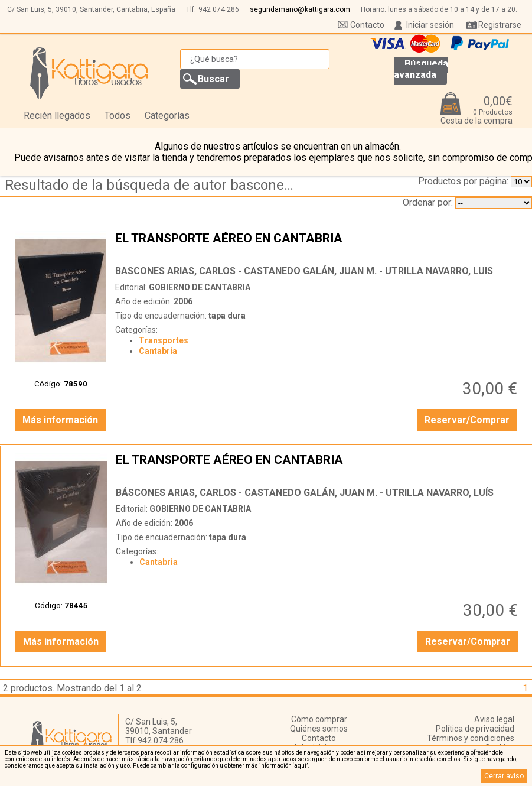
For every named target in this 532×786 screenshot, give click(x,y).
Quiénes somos (319, 729)
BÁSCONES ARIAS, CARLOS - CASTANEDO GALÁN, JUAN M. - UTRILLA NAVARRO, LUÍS (305, 493)
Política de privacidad (475, 729)
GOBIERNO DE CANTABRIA (200, 287)
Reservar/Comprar (467, 420)
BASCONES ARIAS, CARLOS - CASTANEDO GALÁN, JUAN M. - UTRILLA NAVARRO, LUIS (304, 271)
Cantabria (158, 351)
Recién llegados (57, 116)
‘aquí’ (300, 766)
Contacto (367, 25)
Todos (118, 116)
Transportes (164, 340)
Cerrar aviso (504, 776)
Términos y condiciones (471, 738)
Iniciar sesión (430, 25)
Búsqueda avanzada (421, 69)
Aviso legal (494, 719)
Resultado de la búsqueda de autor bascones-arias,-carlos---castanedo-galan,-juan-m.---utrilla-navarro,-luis (154, 185)
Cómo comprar (319, 719)
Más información (60, 420)
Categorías (167, 116)
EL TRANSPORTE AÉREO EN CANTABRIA (318, 245)
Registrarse (500, 25)
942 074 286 (219, 9)
